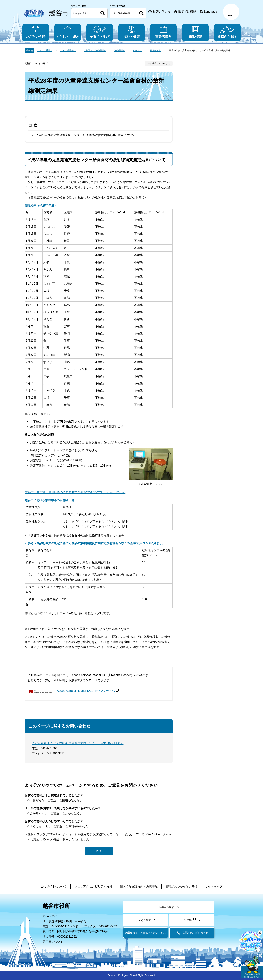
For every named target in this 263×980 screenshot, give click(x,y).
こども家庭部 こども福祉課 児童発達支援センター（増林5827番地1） (78, 743)
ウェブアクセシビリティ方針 (93, 886)
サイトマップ (214, 886)
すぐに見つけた (40, 826)
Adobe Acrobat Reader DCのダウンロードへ (88, 691)
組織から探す (227, 32)
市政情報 (195, 32)
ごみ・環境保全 (68, 50)
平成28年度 (155, 50)
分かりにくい (74, 813)
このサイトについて (54, 886)
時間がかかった (78, 826)
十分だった (37, 800)
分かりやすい (39, 813)
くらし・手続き (68, 32)
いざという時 (36, 32)
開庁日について (53, 942)
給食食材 (137, 50)
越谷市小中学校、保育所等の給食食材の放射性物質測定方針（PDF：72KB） (75, 492)
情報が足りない (72, 800)
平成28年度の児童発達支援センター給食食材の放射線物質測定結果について (85, 135)
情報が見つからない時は (181, 886)
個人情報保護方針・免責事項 (139, 886)
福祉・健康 (132, 32)
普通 (53, 800)
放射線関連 (119, 50)
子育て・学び (100, 32)
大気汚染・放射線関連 (95, 50)
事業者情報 (163, 32)
